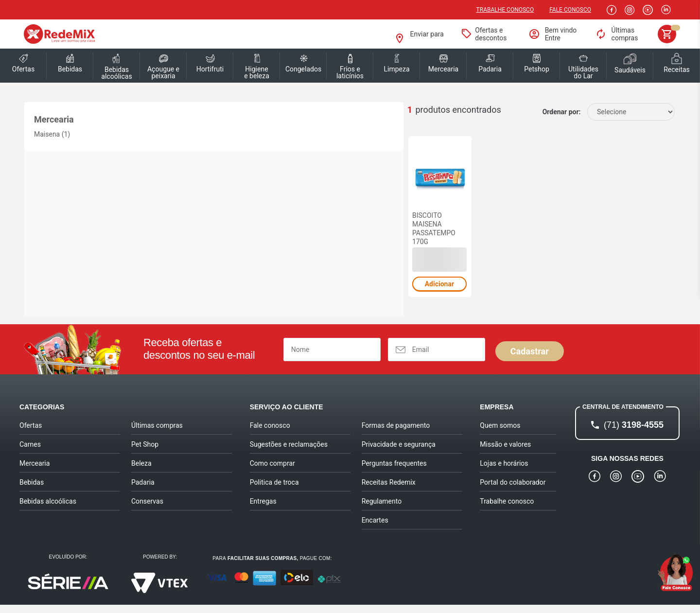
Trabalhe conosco (505, 10)
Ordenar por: (562, 112)
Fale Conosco (570, 10)
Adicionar (179, 292)
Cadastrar (530, 359)
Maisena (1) (52, 134)
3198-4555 (634, 433)
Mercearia (54, 119)
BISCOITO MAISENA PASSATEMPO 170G (175, 237)
